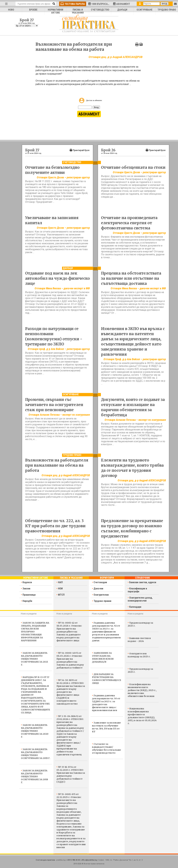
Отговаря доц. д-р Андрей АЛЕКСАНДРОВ (66, 475)
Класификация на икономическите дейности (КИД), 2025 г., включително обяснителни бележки (142, 690)
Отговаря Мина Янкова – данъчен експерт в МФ (62, 288)
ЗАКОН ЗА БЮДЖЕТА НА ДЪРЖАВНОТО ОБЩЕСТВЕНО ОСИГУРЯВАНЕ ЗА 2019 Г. (36, 754)
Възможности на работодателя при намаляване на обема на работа (57, 465)
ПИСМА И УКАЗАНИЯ (78, 11)
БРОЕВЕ (33, 10)
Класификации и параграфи (137, 590)
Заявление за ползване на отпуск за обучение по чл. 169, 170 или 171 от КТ (106, 727)
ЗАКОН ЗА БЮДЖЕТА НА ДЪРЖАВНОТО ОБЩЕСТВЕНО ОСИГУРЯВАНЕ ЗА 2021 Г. (34, 659)
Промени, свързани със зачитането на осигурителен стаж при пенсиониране (54, 405)
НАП (60, 582)
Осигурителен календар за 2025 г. (139, 655)
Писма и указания (71, 578)
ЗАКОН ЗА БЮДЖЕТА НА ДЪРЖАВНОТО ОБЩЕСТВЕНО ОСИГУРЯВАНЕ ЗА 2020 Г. (35, 731)
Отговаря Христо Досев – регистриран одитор (63, 177)
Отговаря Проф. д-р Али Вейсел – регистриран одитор (135, 359)
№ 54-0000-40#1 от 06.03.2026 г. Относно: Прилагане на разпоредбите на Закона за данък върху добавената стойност (70, 660)
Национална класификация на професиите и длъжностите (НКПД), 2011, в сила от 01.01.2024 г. (142, 716)
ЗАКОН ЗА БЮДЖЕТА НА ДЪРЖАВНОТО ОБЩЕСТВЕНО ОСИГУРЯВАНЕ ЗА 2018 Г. (34, 776)
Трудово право (72, 455)
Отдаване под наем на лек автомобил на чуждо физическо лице (57, 278)
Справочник (142, 578)
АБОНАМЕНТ (122, 4)
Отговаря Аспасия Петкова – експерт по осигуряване (59, 415)
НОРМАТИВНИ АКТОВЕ (55, 11)
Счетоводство (72, 162)
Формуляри (107, 578)
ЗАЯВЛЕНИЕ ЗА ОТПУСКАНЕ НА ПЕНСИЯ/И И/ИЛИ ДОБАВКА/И (103, 657)
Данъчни (98, 589)
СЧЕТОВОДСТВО (100, 10)
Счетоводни (100, 582)
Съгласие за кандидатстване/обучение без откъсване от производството (107, 748)
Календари (135, 607)
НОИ (60, 589)
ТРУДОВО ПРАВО (167, 10)
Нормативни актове (36, 578)
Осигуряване (71, 394)
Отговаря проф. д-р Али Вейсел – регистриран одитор (59, 349)
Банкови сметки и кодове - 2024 (139, 640)
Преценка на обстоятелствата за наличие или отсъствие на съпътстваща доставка (131, 278)
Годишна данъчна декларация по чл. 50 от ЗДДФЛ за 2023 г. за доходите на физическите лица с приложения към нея (106, 703)
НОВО (11, 10)
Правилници (29, 595)
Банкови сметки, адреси (143, 582)
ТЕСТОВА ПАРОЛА (73, 4)
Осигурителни (101, 595)
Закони (26, 589)
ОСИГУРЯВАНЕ (144, 10)
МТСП (61, 595)
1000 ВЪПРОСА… (99, 4)
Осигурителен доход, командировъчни (140, 599)
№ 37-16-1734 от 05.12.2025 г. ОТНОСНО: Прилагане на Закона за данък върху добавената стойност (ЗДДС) (71, 774)
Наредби (27, 601)
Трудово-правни (102, 601)
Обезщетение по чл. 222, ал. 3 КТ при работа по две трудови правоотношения (55, 526)
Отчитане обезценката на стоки (133, 167)
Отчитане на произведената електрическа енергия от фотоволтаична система (129, 223)
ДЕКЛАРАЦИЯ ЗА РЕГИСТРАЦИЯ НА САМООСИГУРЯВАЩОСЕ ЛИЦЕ (107, 679)
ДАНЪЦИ (122, 10)
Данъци (68, 268)
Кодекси (27, 582)
